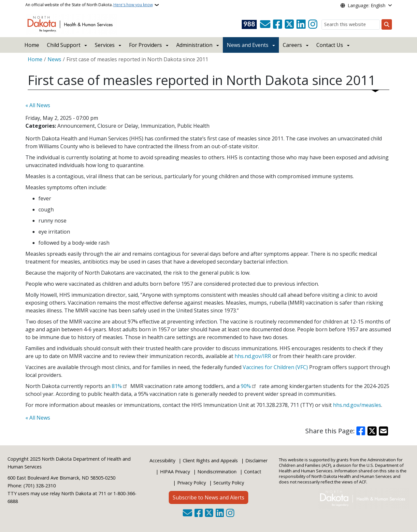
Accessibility (162, 460)
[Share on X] (372, 431)
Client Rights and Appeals (210, 460)
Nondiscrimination (217, 472)
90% (246, 386)
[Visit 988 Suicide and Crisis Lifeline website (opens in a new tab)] (249, 24)
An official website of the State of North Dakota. (89, 5)
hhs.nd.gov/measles (357, 405)
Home (32, 45)
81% (117, 386)
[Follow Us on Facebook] (278, 24)
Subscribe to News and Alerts (208, 497)
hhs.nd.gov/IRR (253, 356)
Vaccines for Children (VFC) (275, 367)
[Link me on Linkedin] (301, 24)
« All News (38, 105)
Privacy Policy (192, 483)
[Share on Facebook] (361, 431)
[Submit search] (387, 24)
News (54, 59)
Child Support (64, 45)
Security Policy (229, 483)
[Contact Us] (265, 24)
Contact (253, 472)
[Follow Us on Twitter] (289, 24)
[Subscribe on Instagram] (313, 24)
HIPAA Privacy (175, 472)
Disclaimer (256, 460)
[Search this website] (351, 25)
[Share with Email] (383, 431)
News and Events (248, 45)
